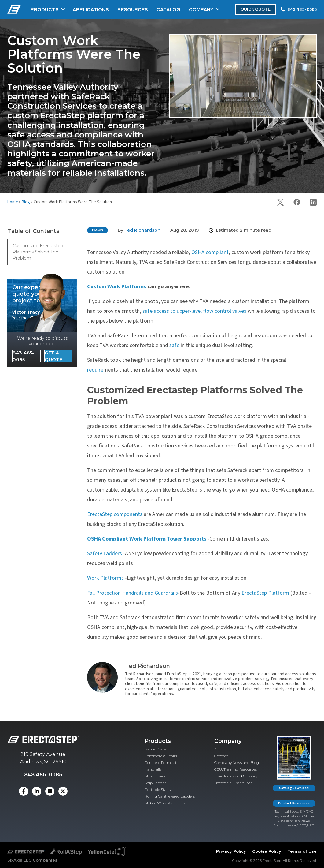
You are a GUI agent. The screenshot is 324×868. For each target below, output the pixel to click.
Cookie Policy (267, 851)
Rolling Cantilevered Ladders (170, 796)
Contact (221, 756)
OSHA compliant (210, 252)
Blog (26, 202)
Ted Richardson (147, 666)
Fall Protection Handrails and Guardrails (133, 593)
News (98, 230)
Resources (133, 10)
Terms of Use (302, 851)
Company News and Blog (237, 763)
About (220, 749)
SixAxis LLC (19, 860)
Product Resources (294, 803)
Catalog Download (294, 788)
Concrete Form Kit (161, 763)
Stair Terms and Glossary (236, 776)
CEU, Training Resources (236, 769)
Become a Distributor (233, 783)
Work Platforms (106, 578)
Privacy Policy (231, 851)
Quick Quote (256, 9)
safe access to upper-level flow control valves (194, 311)
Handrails (153, 769)
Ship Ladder (155, 783)
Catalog (168, 10)
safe (174, 345)
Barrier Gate (155, 749)
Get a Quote (53, 356)
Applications (91, 10)
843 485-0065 (302, 10)
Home (13, 202)
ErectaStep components (115, 514)
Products (45, 10)
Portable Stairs (158, 789)
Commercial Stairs (161, 756)
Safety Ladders (105, 554)
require (95, 370)
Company (201, 10)
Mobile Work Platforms (165, 803)
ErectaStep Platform (265, 593)
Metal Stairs (155, 776)
